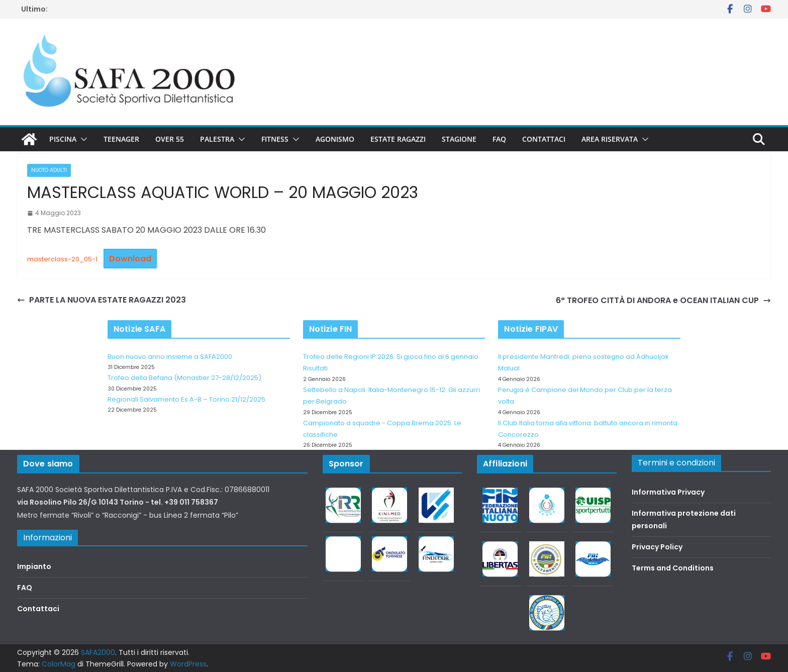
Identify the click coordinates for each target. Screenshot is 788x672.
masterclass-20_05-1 (62, 259)
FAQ (499, 139)
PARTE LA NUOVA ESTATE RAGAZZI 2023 (102, 300)
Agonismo (335, 139)
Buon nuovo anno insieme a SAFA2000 (170, 357)
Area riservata (610, 139)
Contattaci (544, 139)
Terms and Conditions (673, 568)
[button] (82, 139)
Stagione (459, 139)
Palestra (217, 139)
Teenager (121, 139)
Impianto (34, 566)
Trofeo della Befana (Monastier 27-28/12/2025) (184, 378)
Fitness (275, 139)
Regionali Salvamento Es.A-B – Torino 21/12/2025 (186, 399)
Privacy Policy (657, 547)
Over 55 (170, 139)
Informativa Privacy (668, 492)
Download (130, 259)
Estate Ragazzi (398, 139)
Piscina (63, 139)
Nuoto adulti (49, 170)
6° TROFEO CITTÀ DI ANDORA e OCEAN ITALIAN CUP (663, 300)
